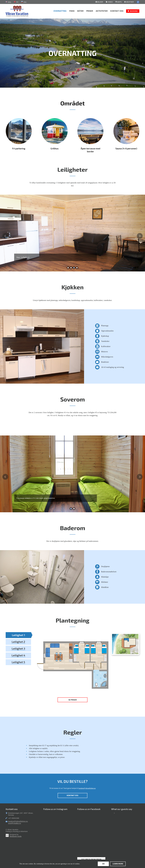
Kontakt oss (117, 11)
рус (25, 2)
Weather (129, 2)
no (17, 2)
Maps (119, 2)
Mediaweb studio (16, 836)
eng (10, 2)
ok (103, 864)
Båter (80, 11)
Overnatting (60, 11)
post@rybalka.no (15, 823)
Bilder (99, 2)
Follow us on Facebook (91, 859)
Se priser (73, 700)
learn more (118, 864)
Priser (90, 11)
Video (109, 2)
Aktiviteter (102, 11)
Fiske (72, 11)
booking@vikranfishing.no (87, 788)
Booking (134, 11)
